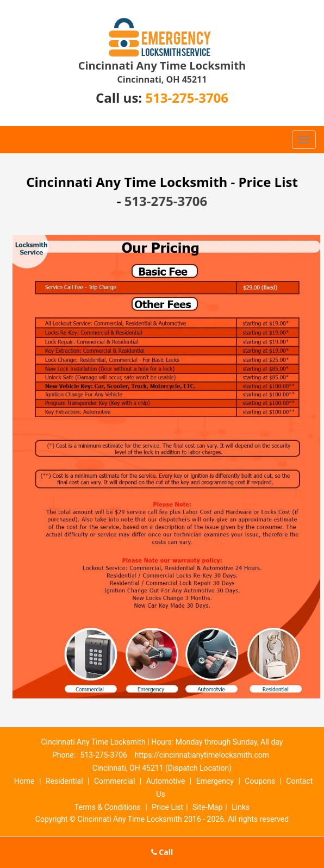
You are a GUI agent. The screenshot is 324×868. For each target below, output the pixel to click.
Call (162, 852)
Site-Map (207, 807)
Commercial (114, 781)
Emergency (215, 781)
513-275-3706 (187, 98)
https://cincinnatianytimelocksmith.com (202, 755)
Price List (167, 807)
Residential (64, 781)
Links (241, 807)
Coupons (260, 781)
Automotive (166, 781)
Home (24, 781)
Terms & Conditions (108, 807)
